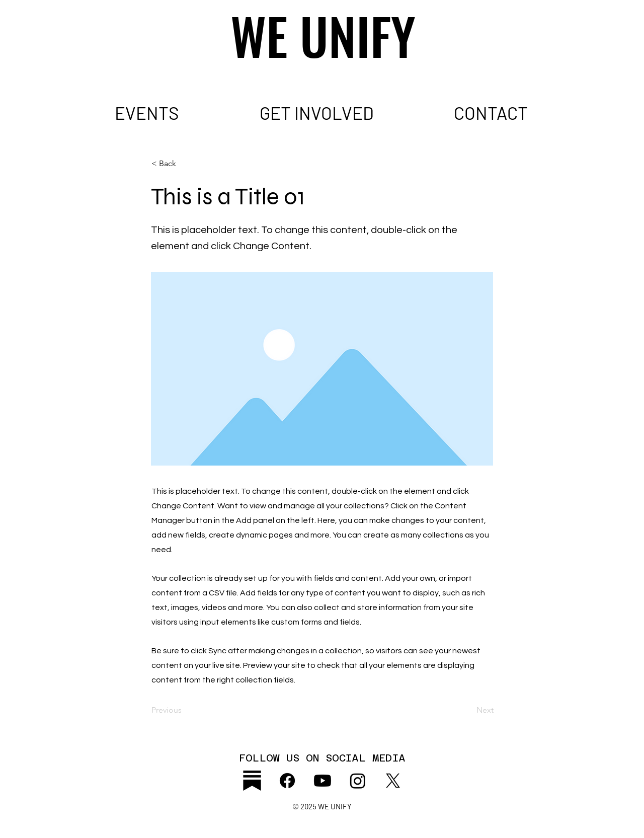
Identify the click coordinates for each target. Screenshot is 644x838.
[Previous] (185, 711)
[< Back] (185, 164)
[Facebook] (287, 781)
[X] (393, 781)
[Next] (468, 711)
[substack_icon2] (252, 781)
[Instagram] (358, 781)
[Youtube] (323, 781)
